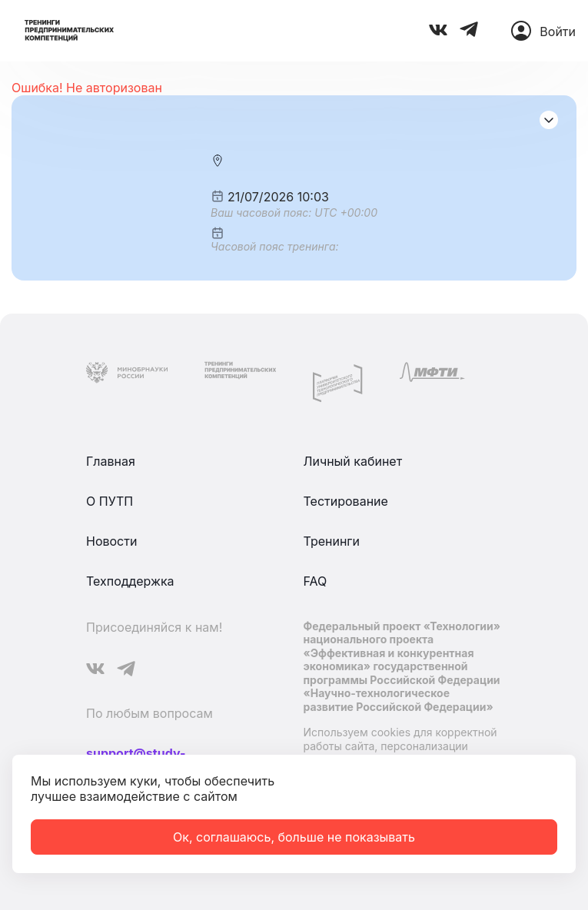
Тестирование (346, 501)
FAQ (316, 581)
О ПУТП (110, 501)
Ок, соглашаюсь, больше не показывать (294, 837)
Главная (111, 461)
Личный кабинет (353, 461)
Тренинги (332, 541)
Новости (111, 541)
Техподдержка (130, 581)
